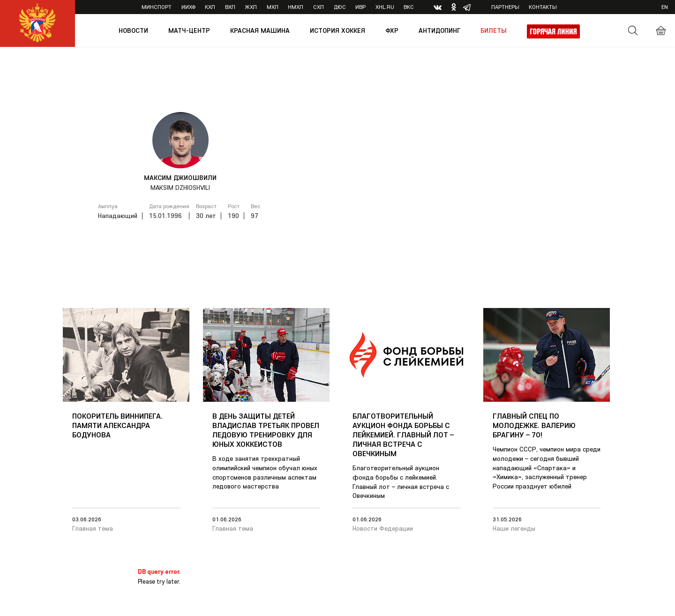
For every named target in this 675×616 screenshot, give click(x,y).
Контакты (543, 7)
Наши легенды (514, 528)
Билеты (494, 30)
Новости (133, 30)
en (665, 7)
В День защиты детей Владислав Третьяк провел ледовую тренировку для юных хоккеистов (266, 430)
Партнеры (505, 7)
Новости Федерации (383, 528)
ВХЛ (230, 7)
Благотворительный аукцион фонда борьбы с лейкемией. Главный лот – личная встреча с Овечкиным (403, 435)
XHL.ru (385, 7)
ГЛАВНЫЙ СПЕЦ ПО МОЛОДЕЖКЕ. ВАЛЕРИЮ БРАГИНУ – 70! (534, 425)
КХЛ (210, 7)
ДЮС (340, 7)
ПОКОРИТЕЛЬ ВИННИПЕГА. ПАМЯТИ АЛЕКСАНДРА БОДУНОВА (117, 425)
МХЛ (273, 7)
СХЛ (319, 7)
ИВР (360, 7)
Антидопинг (439, 30)
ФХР (392, 30)
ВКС (409, 7)
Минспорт (157, 7)
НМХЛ (296, 7)
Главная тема (93, 528)
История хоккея (337, 30)
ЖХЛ (251, 7)
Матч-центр (189, 30)
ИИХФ (188, 7)
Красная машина (260, 30)
